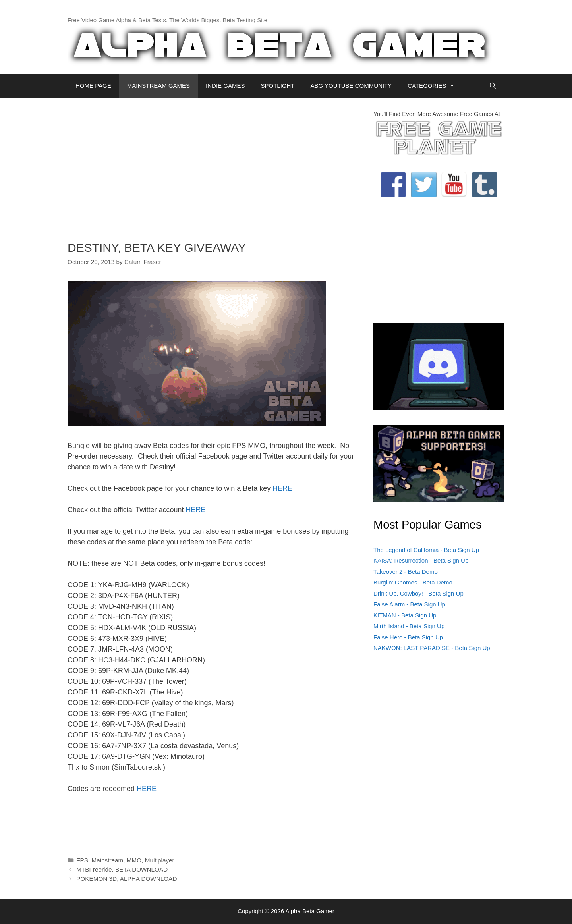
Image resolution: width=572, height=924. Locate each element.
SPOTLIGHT (277, 86)
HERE (282, 488)
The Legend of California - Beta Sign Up (426, 550)
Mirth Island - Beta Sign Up (409, 626)
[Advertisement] (214, 165)
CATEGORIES (435, 86)
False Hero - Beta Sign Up (408, 637)
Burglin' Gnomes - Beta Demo (413, 582)
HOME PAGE (93, 86)
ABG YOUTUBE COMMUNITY (351, 86)
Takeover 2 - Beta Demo (406, 572)
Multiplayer (160, 860)
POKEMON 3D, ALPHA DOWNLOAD (127, 879)
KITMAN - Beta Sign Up (405, 615)
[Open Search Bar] (493, 86)
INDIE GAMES (225, 86)
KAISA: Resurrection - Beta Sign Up (421, 560)
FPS (82, 860)
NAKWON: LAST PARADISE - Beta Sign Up (432, 648)
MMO (134, 860)
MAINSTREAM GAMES (158, 86)
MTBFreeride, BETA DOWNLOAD (122, 869)
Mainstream (107, 860)
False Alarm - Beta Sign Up (409, 604)
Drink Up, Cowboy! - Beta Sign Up (418, 593)
